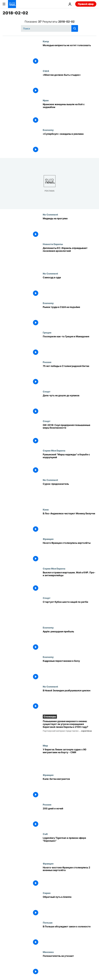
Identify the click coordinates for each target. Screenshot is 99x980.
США (46, 71)
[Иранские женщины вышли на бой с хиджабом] (70, 114)
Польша (48, 923)
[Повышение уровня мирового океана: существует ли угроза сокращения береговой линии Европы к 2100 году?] (70, 730)
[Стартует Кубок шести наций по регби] (70, 611)
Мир (45, 745)
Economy (48, 130)
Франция (48, 539)
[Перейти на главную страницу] (12, 4)
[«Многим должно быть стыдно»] (70, 84)
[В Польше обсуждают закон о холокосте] (70, 936)
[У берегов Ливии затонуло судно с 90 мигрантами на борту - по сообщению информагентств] (70, 759)
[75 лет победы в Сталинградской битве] (70, 375)
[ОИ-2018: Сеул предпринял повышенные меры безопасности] (70, 434)
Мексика (48, 952)
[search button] (75, 28)
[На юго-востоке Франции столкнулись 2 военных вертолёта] (70, 877)
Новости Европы (53, 244)
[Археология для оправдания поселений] (70, 257)
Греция (47, 332)
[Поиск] (49, 28)
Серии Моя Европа (54, 450)
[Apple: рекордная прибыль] (70, 641)
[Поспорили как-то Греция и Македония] (70, 346)
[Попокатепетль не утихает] (70, 965)
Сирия (47, 893)
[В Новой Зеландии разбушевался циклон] (70, 700)
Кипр (46, 41)
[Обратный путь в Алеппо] (70, 906)
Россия (47, 362)
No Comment (50, 214)
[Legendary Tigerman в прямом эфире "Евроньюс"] (70, 847)
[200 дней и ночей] (70, 818)
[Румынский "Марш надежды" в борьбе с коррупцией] (70, 464)
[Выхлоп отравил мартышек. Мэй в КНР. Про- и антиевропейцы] (70, 582)
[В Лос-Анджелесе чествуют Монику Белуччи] (70, 523)
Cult (45, 834)
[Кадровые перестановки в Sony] (70, 670)
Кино (46, 509)
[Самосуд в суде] (70, 287)
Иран (46, 100)
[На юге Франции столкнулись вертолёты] (70, 552)
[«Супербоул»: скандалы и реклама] (70, 143)
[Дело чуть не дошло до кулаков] (70, 405)
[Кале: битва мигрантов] (70, 788)
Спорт (47, 391)
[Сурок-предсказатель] (70, 493)
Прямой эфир (86, 4)
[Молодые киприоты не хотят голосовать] (70, 55)
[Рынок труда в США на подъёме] (70, 316)
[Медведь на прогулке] (70, 228)
